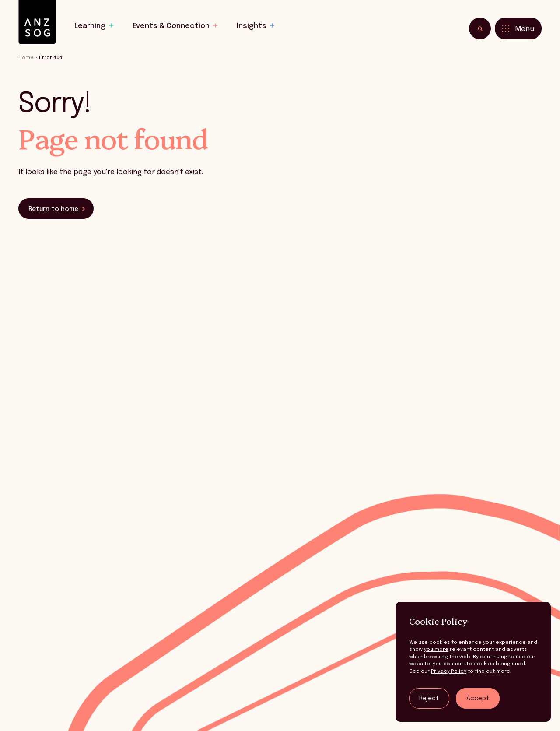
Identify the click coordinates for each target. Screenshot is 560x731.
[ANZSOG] (37, 22)
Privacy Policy (449, 671)
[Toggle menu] (518, 28)
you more (436, 650)
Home (26, 58)
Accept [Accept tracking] (478, 699)
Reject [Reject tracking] (429, 699)
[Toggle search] (480, 28)
